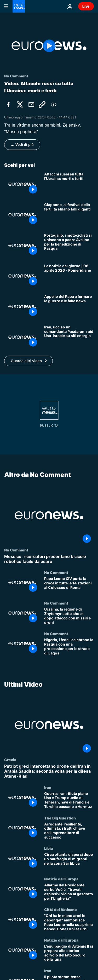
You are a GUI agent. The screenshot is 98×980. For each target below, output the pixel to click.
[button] (28, 361)
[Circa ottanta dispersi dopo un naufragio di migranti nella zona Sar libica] (69, 861)
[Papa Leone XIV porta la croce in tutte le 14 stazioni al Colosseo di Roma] (69, 586)
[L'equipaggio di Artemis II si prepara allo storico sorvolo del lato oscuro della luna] (69, 953)
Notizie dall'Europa (61, 879)
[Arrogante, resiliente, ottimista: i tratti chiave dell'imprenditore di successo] (69, 831)
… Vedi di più (22, 145)
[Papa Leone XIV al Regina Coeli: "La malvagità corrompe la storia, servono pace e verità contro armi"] (69, 307)
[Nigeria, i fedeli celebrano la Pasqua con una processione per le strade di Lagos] (69, 647)
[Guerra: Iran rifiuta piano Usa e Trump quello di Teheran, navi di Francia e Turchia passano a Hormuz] (69, 800)
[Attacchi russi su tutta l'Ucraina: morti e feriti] (69, 184)
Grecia (10, 760)
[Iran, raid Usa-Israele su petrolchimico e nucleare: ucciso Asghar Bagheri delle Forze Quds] (69, 337)
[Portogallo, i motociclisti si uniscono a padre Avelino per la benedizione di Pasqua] (69, 245)
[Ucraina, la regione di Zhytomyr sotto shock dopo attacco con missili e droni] (69, 616)
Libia (48, 848)
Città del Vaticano (60, 909)
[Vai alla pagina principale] (19, 6)
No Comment (16, 550)
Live (86, 6)
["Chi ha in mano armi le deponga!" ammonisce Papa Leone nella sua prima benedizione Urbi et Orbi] (69, 923)
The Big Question (60, 818)
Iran (48, 787)
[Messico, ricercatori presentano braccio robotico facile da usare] (49, 559)
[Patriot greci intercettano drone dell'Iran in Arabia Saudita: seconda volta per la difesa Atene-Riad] (49, 771)
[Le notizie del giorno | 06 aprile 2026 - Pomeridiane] (69, 276)
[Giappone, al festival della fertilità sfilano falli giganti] (69, 215)
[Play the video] (49, 46)
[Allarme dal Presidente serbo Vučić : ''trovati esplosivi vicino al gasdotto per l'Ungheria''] (69, 892)
